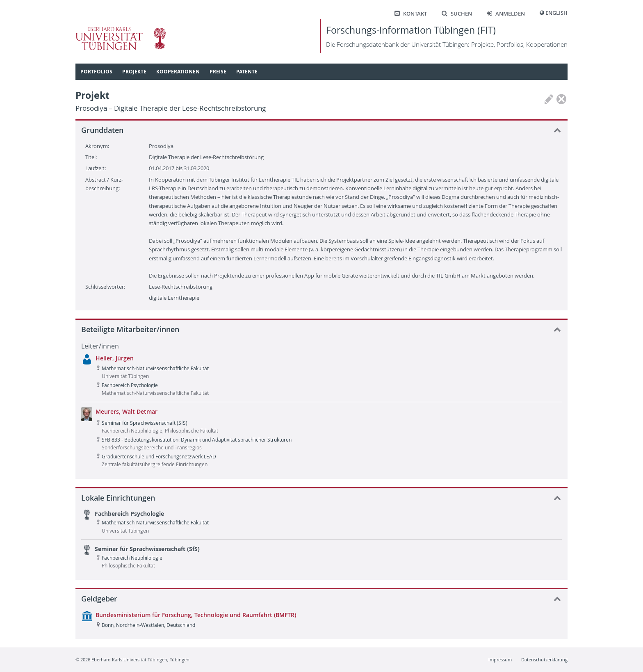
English (556, 13)
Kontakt (411, 14)
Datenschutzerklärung (544, 659)
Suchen (457, 14)
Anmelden (506, 14)
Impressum (500, 659)
